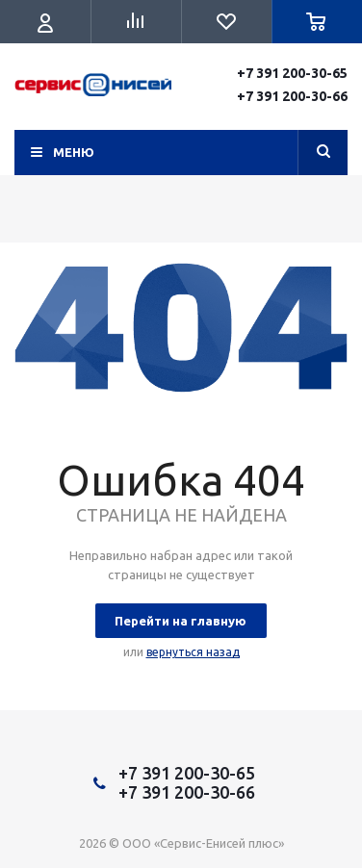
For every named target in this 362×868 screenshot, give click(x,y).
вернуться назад (193, 652)
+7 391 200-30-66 (292, 96)
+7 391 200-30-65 (292, 73)
